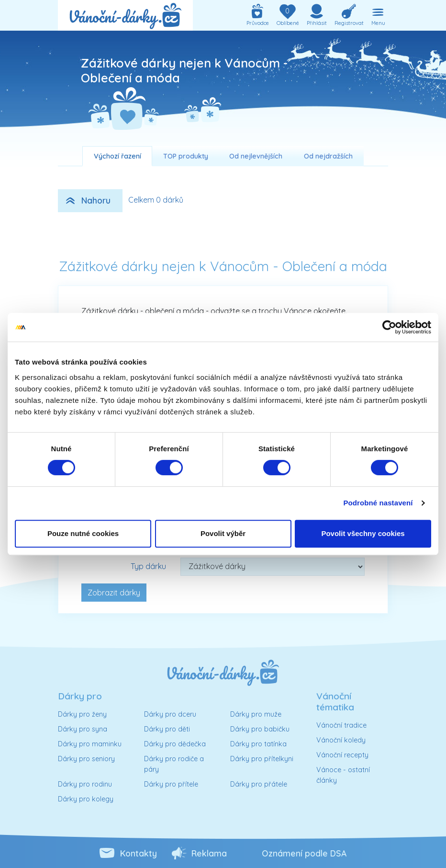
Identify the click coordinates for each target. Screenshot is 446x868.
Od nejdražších (328, 156)
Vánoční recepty (342, 755)
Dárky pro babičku (260, 729)
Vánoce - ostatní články (343, 775)
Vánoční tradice (341, 725)
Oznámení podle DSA (304, 853)
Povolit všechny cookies (363, 533)
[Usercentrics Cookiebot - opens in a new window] (389, 327)
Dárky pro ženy (82, 714)
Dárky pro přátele (259, 784)
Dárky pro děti (167, 729)
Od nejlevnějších (256, 156)
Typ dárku (148, 566)
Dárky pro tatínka (258, 744)
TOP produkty (186, 156)
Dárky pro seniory (86, 759)
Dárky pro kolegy (86, 799)
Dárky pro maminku (90, 744)
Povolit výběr (223, 533)
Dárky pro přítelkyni (262, 759)
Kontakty (139, 853)
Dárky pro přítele (171, 784)
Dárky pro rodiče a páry (174, 764)
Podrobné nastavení (378, 503)
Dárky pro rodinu (85, 784)
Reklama (209, 853)
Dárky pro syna (83, 729)
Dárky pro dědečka (175, 744)
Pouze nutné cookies (83, 533)
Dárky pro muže (256, 714)
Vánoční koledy (341, 740)
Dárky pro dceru (170, 714)
